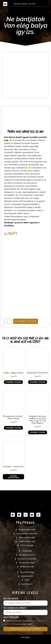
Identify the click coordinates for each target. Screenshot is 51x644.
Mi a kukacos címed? (15, 608)
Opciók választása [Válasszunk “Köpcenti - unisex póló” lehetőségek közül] (13, 477)
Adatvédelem (11, 617)
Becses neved (11, 599)
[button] (5, 4)
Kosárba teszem (26, 321)
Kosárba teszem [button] (13, 382)
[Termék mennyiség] (8, 321)
